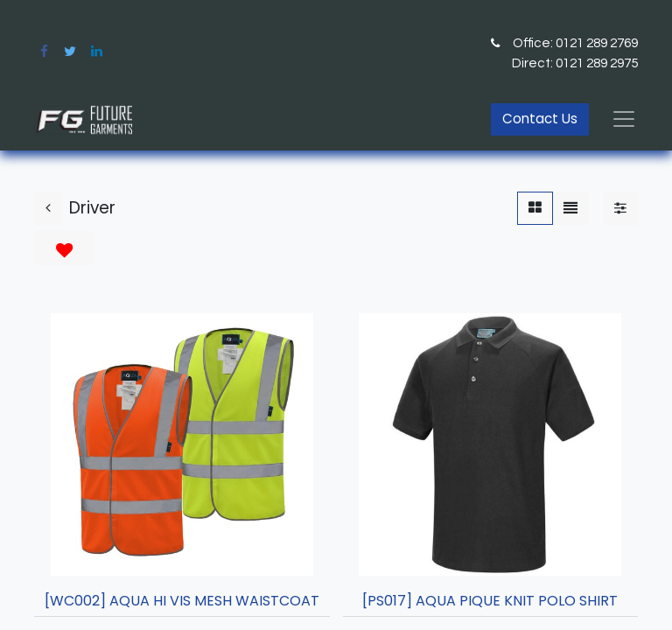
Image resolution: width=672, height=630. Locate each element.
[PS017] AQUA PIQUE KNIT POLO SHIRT (490, 601)
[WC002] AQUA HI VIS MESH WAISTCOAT (182, 601)
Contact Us (540, 119)
